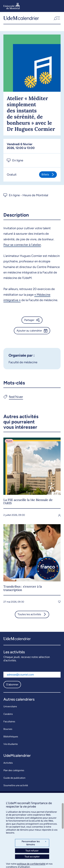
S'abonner (12, 684)
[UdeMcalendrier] (21, 18)
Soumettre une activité (16, 785)
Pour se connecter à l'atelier (22, 245)
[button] (56, 18)
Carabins (8, 714)
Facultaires (9, 722)
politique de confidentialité (31, 864)
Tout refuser (32, 851)
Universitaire (10, 707)
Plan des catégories (14, 770)
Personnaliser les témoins (34, 843)
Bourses (8, 729)
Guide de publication (14, 778)
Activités (8, 763)
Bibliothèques (11, 737)
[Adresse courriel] (32, 675)
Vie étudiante (11, 744)
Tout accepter (32, 857)
